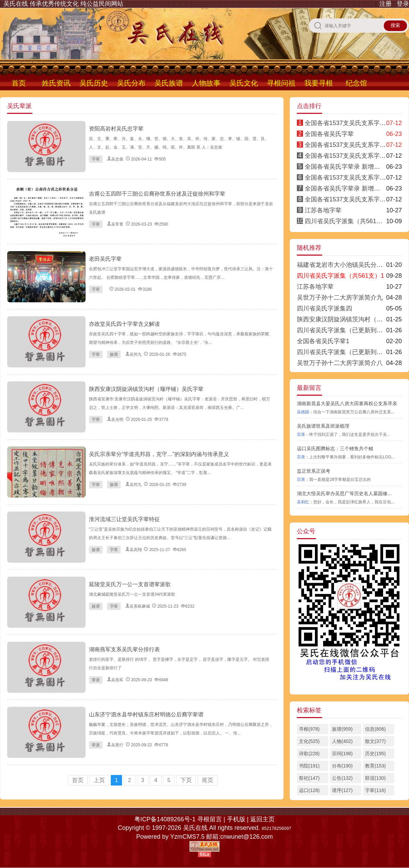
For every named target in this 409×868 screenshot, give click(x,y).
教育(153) (375, 766)
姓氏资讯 (56, 83)
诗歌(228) (309, 753)
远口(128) (309, 790)
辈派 (96, 680)
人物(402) (342, 741)
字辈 (96, 159)
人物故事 (206, 83)
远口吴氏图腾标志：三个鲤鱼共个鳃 (335, 448)
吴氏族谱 (169, 83)
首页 (19, 83)
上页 (99, 780)
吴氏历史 (94, 83)
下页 (186, 780)
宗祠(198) (342, 753)
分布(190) (342, 766)
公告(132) (342, 778)
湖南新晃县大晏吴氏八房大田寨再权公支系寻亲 (347, 403)
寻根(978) (309, 729)
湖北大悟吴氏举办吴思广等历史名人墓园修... (344, 493)
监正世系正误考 (314, 471)
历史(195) (375, 753)
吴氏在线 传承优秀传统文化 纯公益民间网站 (63, 4)
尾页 (208, 780)
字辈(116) (375, 790)
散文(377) (375, 741)
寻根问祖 (281, 83)
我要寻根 (319, 83)
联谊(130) (375, 778)
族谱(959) (342, 729)
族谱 (114, 354)
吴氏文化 (244, 83)
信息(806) (375, 729)
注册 (385, 4)
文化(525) (309, 741)
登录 (403, 4)
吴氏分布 (131, 83)
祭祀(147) (309, 778)
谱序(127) (342, 790)
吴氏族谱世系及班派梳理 (323, 426)
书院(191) (309, 766)
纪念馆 (356, 83)
